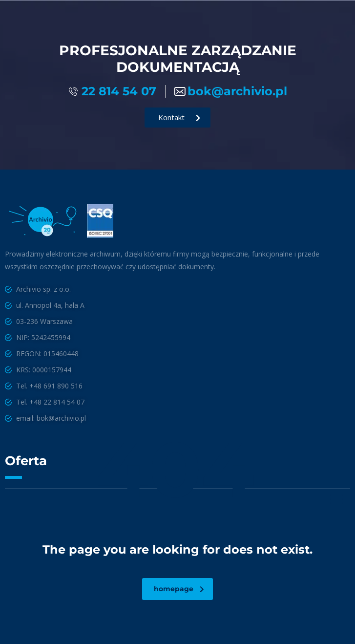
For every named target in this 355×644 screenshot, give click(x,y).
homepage (179, 589)
